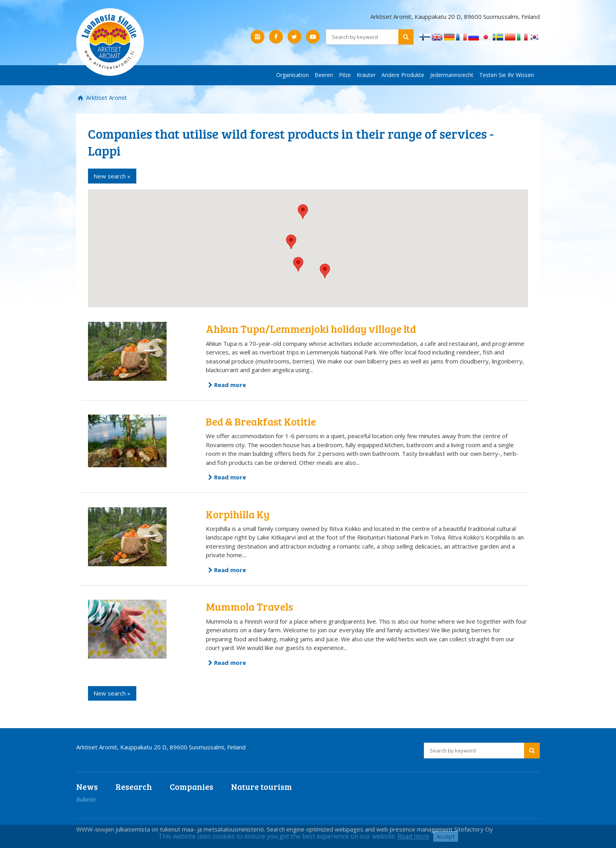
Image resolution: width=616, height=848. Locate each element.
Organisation (292, 75)
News (87, 787)
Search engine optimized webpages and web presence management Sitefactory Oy (380, 829)
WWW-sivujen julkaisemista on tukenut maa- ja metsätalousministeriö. (171, 829)
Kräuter (366, 75)
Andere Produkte (403, 75)
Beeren (324, 75)
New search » (112, 176)
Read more (230, 385)
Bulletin (86, 799)
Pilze (345, 75)
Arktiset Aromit (106, 97)
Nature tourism (261, 787)
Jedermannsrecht (452, 75)
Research (134, 787)
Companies (192, 787)
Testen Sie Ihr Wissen (507, 75)
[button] (303, 212)
